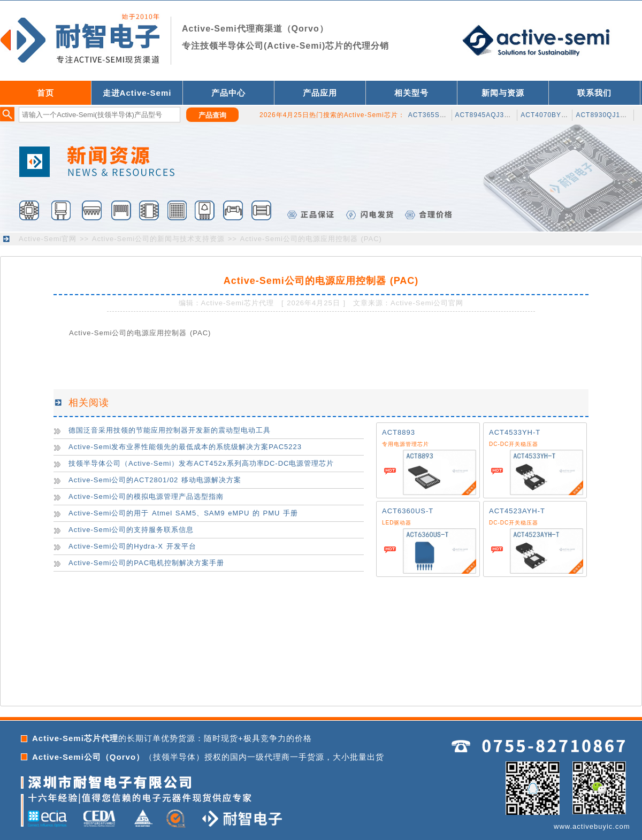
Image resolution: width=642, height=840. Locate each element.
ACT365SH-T (430, 115)
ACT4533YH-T (515, 432)
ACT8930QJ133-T (605, 115)
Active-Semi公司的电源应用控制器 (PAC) (311, 239)
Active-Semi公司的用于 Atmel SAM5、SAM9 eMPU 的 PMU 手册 (183, 513)
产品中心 (228, 93)
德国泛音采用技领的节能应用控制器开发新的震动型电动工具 (170, 430)
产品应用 (320, 93)
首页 (45, 93)
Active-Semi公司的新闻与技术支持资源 (158, 239)
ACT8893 (399, 432)
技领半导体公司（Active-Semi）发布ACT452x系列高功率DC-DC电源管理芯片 (201, 463)
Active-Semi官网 (48, 239)
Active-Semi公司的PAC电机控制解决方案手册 (146, 563)
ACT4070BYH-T (547, 115)
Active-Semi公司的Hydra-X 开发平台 (132, 546)
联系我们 (594, 93)
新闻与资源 (503, 93)
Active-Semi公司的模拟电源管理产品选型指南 (146, 496)
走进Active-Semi (137, 93)
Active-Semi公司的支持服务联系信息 (131, 530)
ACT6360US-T (408, 511)
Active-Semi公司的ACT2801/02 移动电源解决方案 (155, 480)
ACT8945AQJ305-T (487, 115)
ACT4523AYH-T (517, 511)
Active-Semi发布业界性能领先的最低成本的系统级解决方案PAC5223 (185, 447)
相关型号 (411, 93)
